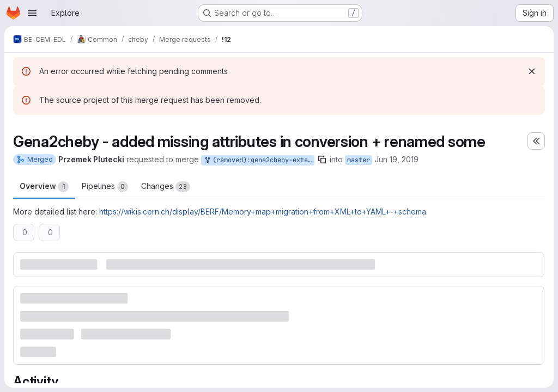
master (359, 160)
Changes (166, 187)
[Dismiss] (532, 71)
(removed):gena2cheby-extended (259, 160)
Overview (44, 187)
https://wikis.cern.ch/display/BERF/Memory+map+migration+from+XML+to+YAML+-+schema (263, 212)
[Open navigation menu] (32, 13)
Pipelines (105, 187)
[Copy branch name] (322, 160)
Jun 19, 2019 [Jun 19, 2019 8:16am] (396, 159)
